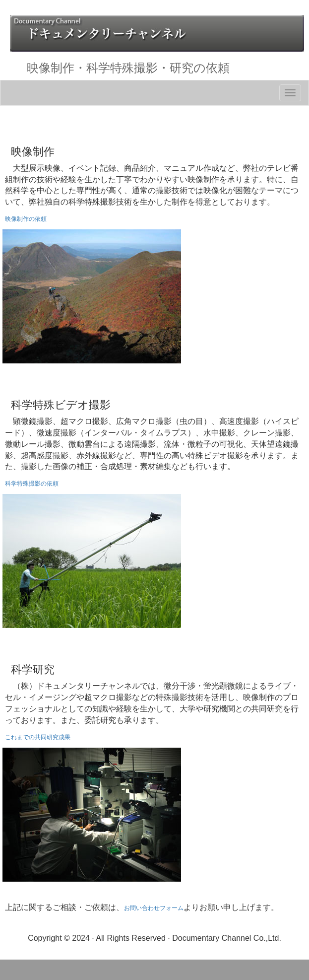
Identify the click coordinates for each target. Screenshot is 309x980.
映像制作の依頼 (26, 219)
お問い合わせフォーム (154, 908)
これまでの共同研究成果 (38, 737)
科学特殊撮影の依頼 (32, 484)
